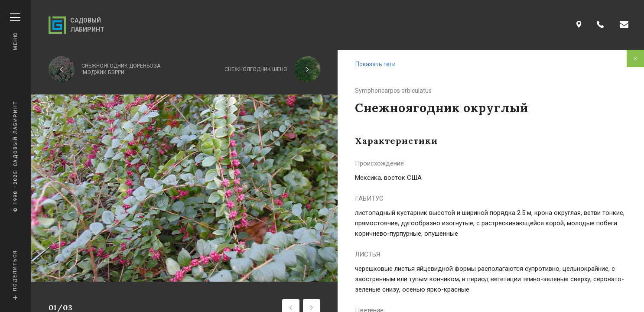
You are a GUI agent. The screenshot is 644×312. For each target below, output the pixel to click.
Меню (15, 32)
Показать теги (376, 64)
